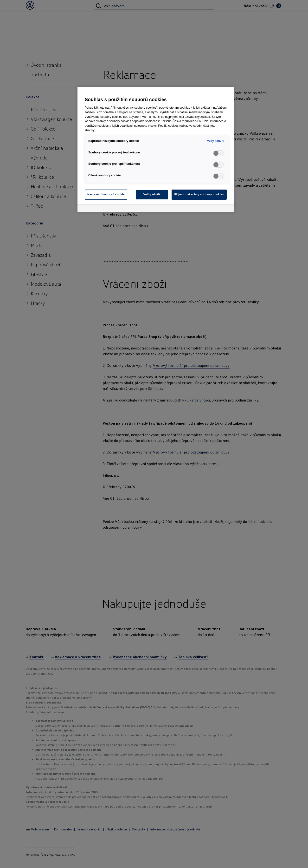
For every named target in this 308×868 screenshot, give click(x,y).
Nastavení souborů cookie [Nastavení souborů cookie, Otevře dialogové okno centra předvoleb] (106, 194)
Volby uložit (152, 194)
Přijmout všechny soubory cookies (199, 194)
